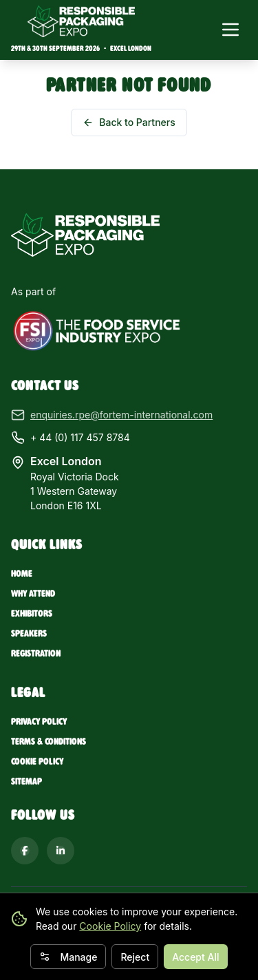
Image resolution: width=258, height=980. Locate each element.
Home (22, 574)
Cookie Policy (110, 926)
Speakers (29, 633)
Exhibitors (32, 614)
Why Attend (33, 594)
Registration (36, 653)
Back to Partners (129, 122)
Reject (135, 957)
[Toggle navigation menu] (230, 30)
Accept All (195, 957)
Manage (68, 957)
